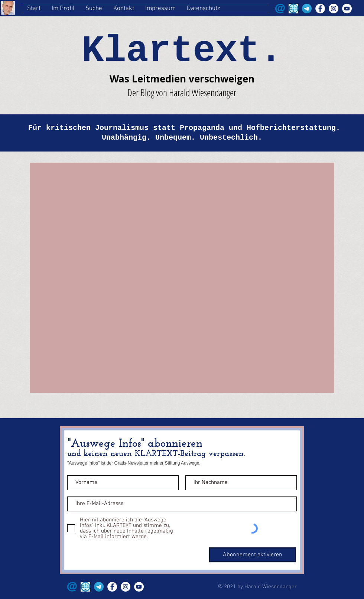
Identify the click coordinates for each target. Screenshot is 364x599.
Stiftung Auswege (182, 463)
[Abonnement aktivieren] (253, 555)
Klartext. (182, 51)
